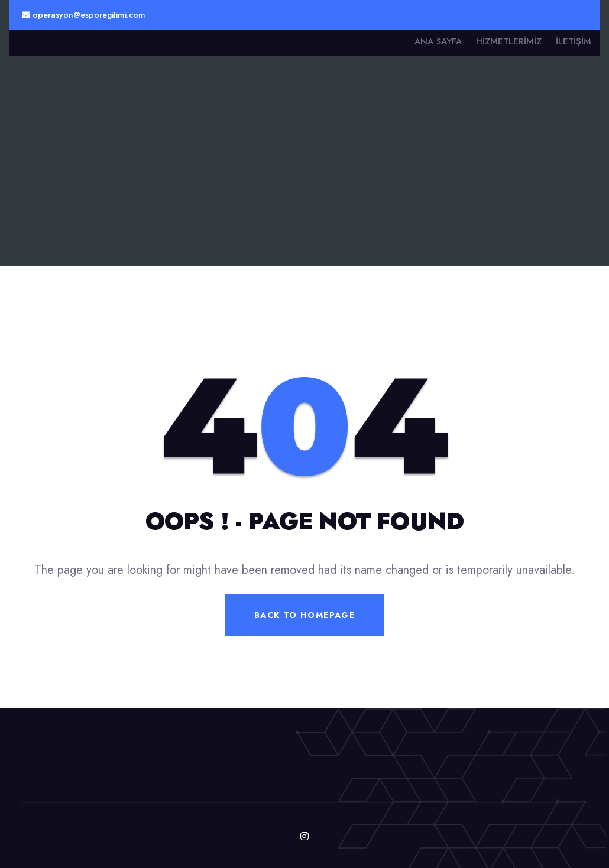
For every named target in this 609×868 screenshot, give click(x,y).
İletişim (574, 41)
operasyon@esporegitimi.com (84, 15)
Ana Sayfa (438, 41)
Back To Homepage (304, 615)
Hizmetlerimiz (509, 41)
